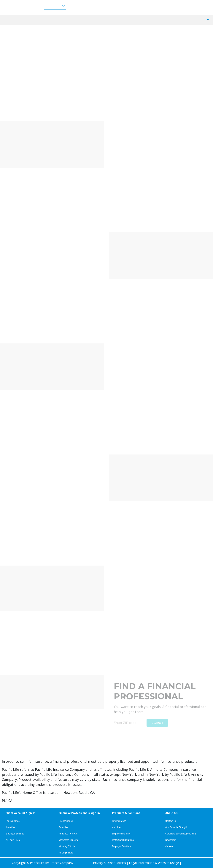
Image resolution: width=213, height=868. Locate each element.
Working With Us (67, 846)
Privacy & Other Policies (110, 863)
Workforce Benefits (68, 840)
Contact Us (171, 821)
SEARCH (157, 720)
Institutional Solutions (123, 840)
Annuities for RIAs (68, 834)
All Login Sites (13, 840)
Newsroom (171, 840)
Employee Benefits (15, 834)
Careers (169, 846)
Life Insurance (13, 821)
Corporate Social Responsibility (181, 834)
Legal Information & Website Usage (154, 863)
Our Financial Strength (176, 827)
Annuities (10, 827)
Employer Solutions (122, 846)
